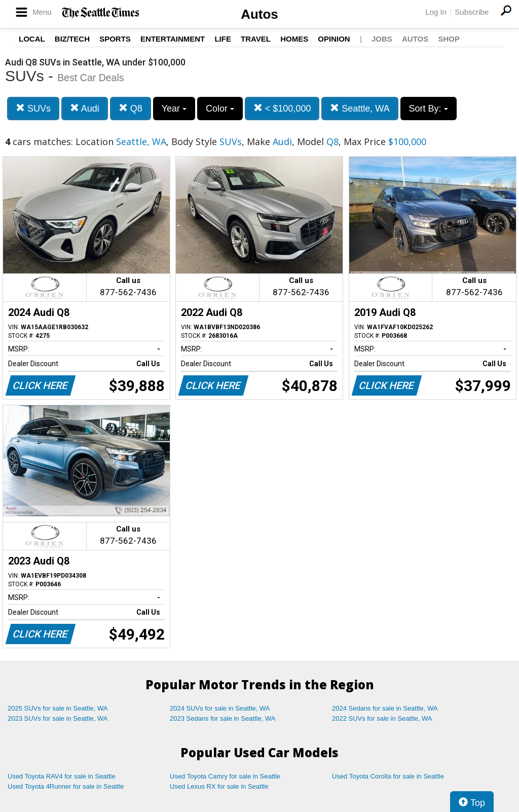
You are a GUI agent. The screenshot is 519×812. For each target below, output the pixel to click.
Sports (115, 39)
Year (174, 109)
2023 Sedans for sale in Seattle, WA (223, 718)
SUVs (33, 108)
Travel (256, 39)
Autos (259, 14)
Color (220, 109)
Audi (85, 108)
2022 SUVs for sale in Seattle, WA (382, 718)
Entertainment (173, 39)
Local (32, 39)
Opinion (334, 39)
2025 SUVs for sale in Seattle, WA (58, 708)
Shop (449, 39)
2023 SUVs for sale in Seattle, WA (58, 718)
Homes (294, 39)
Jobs (382, 39)
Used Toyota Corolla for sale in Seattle (388, 776)
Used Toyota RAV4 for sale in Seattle (62, 776)
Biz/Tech (72, 39)
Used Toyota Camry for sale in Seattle (225, 776)
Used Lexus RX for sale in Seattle (219, 786)
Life (223, 39)
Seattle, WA (360, 108)
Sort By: (429, 109)
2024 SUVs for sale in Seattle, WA (220, 708)
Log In (436, 12)
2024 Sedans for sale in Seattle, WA (385, 708)
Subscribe (472, 12)
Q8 (131, 108)
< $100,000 (282, 108)
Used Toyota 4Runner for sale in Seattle (66, 786)
